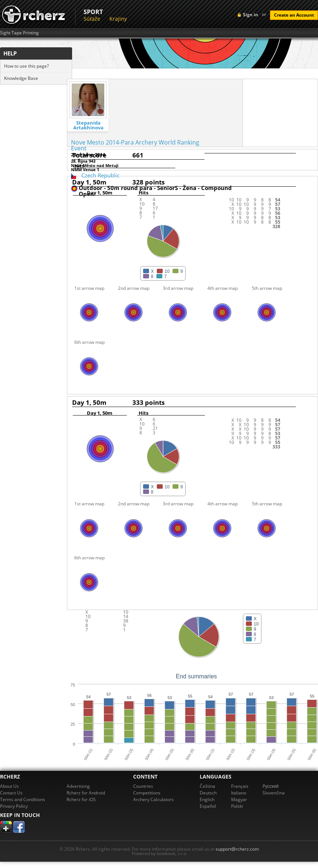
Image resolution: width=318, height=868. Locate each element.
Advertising (78, 786)
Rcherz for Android (86, 793)
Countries (143, 786)
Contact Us (11, 793)
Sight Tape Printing (19, 33)
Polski (237, 806)
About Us (9, 786)
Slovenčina (274, 793)
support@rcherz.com (237, 849)
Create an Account (294, 15)
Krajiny (118, 19)
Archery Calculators (153, 799)
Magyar (239, 799)
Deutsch (208, 793)
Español (208, 806)
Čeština (207, 786)
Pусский (271, 786)
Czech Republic (100, 175)
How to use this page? (26, 66)
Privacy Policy (14, 806)
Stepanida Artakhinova (88, 125)
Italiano (239, 793)
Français (240, 786)
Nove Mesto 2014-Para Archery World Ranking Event (135, 145)
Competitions (147, 793)
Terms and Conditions (23, 799)
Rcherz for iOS (81, 799)
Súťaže (92, 19)
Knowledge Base (21, 78)
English (207, 799)
